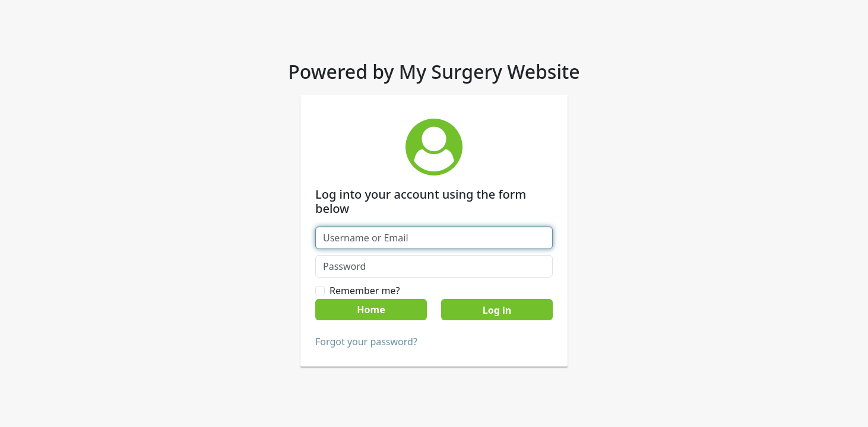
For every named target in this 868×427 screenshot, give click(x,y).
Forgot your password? (366, 342)
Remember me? (365, 291)
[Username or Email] (434, 238)
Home (371, 310)
